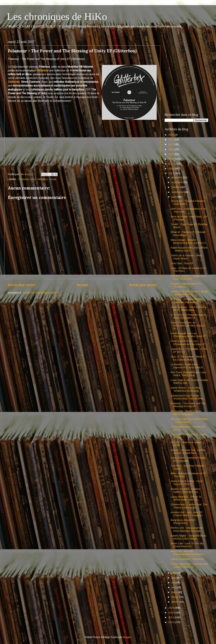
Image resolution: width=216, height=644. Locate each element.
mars (175, 592)
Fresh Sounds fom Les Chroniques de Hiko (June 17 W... (188, 326)
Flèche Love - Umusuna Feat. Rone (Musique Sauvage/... (187, 529)
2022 (171, 149)
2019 (171, 164)
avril (174, 587)
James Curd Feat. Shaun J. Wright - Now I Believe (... (190, 293)
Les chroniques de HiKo (57, 16)
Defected (14, 82)
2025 (171, 135)
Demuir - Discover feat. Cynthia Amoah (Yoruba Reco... (188, 452)
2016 (171, 608)
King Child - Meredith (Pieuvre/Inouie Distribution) (187, 553)
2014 (171, 617)
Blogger (127, 637)
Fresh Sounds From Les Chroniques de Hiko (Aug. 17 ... (189, 343)
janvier (175, 602)
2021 (171, 154)
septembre (178, 192)
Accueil (82, 285)
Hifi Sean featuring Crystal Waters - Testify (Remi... (189, 420)
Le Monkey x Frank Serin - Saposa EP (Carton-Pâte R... (188, 366)
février (175, 597)
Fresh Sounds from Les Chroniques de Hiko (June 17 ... (189, 335)
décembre (177, 177)
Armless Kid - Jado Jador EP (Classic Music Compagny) (187, 514)
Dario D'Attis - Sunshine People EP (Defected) (188, 459)
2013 (171, 622)
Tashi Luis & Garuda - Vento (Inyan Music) (186, 257)
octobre (176, 187)
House (53, 179)
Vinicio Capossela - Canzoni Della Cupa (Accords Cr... (189, 565)
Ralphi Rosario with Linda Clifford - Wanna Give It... (189, 249)
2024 (171, 140)
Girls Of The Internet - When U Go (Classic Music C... (188, 358)
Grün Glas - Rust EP (182, 263)
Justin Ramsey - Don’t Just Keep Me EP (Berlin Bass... (189, 309)
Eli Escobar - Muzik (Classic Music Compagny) (186, 413)
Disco (33, 179)
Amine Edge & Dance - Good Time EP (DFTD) (187, 483)
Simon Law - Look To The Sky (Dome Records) (187, 545)
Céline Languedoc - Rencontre (187, 559)
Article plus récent (22, 285)
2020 (171, 159)
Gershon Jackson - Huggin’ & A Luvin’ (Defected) (188, 277)
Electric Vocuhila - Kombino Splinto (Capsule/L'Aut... (186, 490)
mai (174, 583)
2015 (171, 613)
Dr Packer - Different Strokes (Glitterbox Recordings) (187, 301)
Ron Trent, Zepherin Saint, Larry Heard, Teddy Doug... (188, 374)
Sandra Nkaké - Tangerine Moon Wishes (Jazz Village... (188, 537)
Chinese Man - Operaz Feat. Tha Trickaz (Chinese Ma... (189, 506)
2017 (171, 173)
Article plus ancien (143, 285)
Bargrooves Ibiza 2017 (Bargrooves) (183, 522)
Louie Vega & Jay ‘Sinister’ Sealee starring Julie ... (189, 381)
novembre (177, 182)
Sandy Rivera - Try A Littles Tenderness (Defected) (186, 389)
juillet (175, 573)
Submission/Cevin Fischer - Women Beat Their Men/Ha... (188, 397)
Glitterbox (43, 70)
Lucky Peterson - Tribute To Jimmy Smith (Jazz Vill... (186, 498)
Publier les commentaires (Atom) (41, 293)
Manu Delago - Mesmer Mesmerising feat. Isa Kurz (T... (189, 241)
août (174, 197)
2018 (171, 169)
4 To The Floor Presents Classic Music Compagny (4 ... (188, 316)
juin (174, 578)
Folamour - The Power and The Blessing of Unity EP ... (188, 405)
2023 (171, 144)
